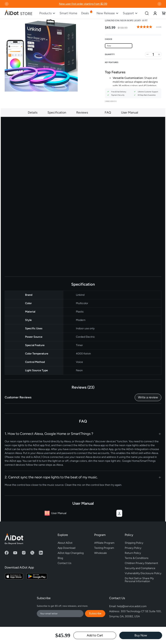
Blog (60, 558)
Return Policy (133, 553)
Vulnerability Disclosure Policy (143, 573)
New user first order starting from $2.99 (83, 4)
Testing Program (104, 548)
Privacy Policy (133, 548)
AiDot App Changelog (71, 553)
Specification (57, 112)
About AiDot (65, 543)
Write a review (148, 397)
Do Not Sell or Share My (143, 579)
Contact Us (65, 563)
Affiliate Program (104, 543)
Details (33, 112)
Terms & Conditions (137, 558)
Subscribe (95, 613)
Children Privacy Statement (141, 563)
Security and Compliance (140, 568)
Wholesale (101, 553)
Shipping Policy (134, 543)
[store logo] (19, 13)
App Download (66, 548)
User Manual (130, 112)
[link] (155, 13)
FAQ (108, 112)
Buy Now (141, 635)
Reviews (85, 112)
